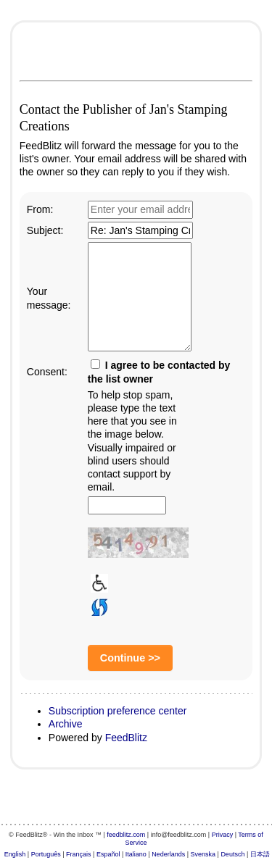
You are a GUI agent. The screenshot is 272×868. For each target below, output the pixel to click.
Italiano (136, 854)
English (15, 854)
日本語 (260, 854)
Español (108, 854)
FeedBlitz (126, 738)
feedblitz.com (126, 835)
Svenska (203, 854)
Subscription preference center (118, 711)
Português (46, 854)
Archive (66, 724)
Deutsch (232, 854)
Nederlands (168, 854)
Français (79, 854)
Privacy (223, 835)
